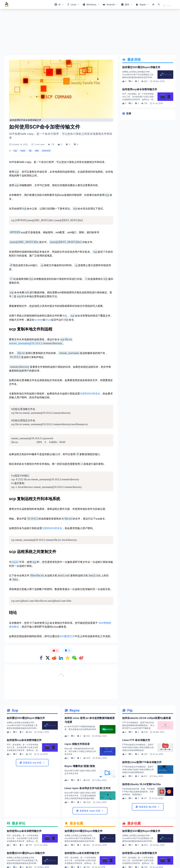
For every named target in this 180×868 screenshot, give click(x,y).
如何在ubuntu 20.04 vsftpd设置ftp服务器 (147, 749)
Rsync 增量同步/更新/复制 (80, 797)
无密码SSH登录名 (90, 394)
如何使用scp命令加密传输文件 (140, 89)
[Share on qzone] (68, 658)
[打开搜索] (159, 5)
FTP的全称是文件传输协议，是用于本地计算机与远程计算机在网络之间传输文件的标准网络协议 (138, 778)
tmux (48, 320)
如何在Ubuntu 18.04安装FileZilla (141, 815)
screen (38, 320)
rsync (23, 151)
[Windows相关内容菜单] (59, 5)
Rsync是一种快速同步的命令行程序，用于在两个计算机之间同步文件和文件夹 (80, 782)
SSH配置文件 (67, 636)
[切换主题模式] (153, 5)
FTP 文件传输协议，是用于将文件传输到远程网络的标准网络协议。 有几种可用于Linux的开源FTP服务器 (138, 756)
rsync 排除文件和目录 (77, 775)
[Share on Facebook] (41, 658)
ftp (30, 151)
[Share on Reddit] (54, 658)
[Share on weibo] (81, 658)
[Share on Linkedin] (61, 658)
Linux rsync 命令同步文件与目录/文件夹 (88, 819)
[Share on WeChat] (74, 658)
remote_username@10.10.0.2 (26, 343)
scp (15, 151)
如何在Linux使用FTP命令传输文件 (142, 793)
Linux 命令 (46, 151)
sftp (37, 151)
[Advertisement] (89, 33)
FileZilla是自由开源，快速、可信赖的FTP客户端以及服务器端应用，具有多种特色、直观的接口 (139, 822)
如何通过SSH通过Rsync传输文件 (141, 67)
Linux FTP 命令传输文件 (136, 771)
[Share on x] (48, 658)
